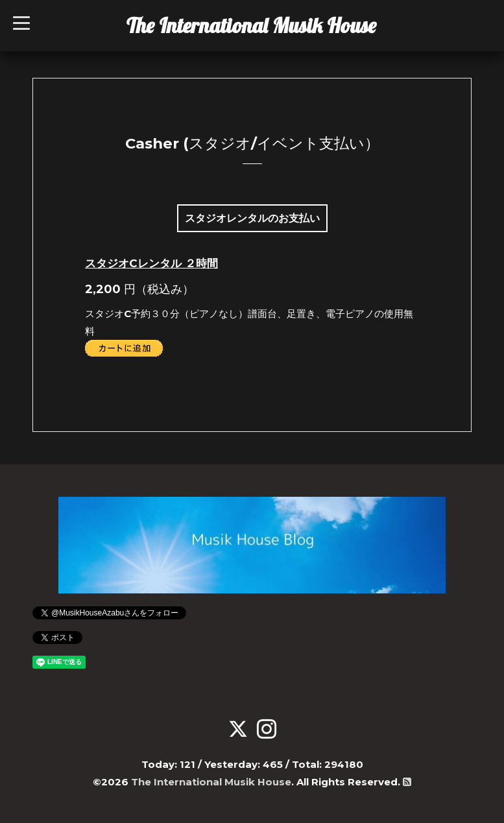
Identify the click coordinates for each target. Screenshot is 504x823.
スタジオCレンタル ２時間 (151, 263)
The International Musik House (251, 25)
